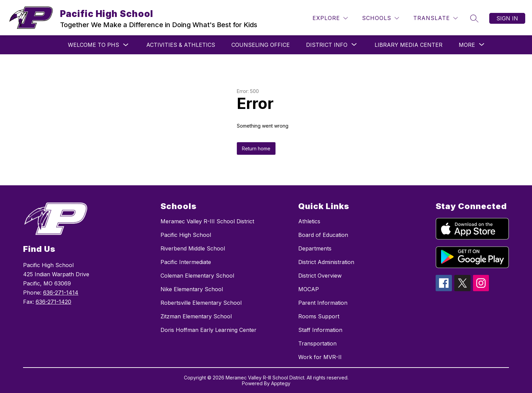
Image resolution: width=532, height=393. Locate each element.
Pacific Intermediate (186, 262)
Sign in (507, 18)
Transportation (317, 343)
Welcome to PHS (93, 45)
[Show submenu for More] (467, 45)
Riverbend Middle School (193, 248)
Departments (315, 248)
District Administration (326, 262)
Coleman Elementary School (197, 276)
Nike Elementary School (192, 289)
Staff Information (320, 330)
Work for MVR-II (320, 357)
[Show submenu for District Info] (327, 45)
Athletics (309, 221)
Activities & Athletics (181, 45)
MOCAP (309, 289)
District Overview (320, 276)
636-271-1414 (61, 293)
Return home (256, 148)
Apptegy (281, 383)
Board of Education (323, 235)
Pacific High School (186, 235)
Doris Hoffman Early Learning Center (208, 330)
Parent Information (323, 303)
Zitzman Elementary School (196, 316)
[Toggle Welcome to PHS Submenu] (126, 45)
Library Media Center (408, 45)
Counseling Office (261, 45)
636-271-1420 (53, 302)
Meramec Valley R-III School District (207, 221)
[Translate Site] (435, 18)
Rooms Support (319, 316)
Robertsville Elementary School (201, 303)
